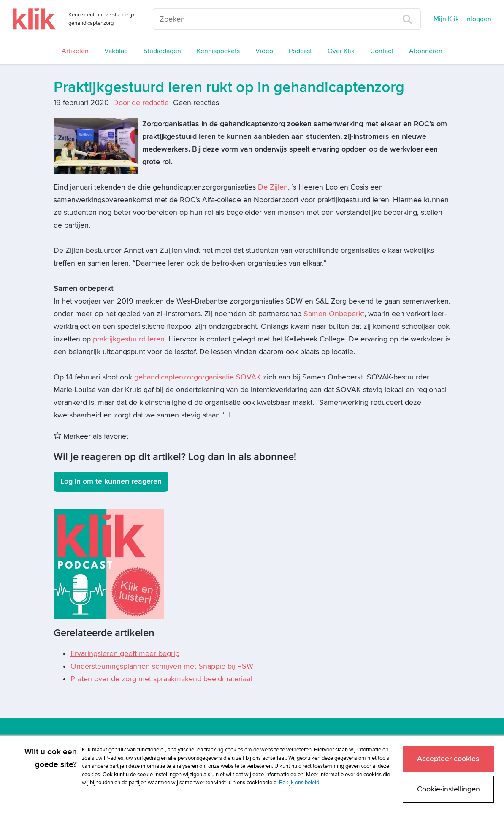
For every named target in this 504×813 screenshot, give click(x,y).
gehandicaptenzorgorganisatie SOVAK (198, 377)
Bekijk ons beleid (299, 782)
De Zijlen (273, 187)
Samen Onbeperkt (334, 314)
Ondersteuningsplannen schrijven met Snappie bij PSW (162, 666)
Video (264, 51)
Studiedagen (162, 51)
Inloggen (478, 19)
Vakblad (116, 51)
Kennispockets (218, 51)
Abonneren (426, 51)
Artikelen (75, 51)
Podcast (300, 51)
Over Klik (341, 51)
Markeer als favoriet (91, 436)
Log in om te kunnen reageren (111, 481)
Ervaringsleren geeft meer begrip (125, 654)
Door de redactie (141, 103)
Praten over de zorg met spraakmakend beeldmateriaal (161, 679)
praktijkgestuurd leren (129, 339)
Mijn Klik (446, 19)
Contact (382, 51)
